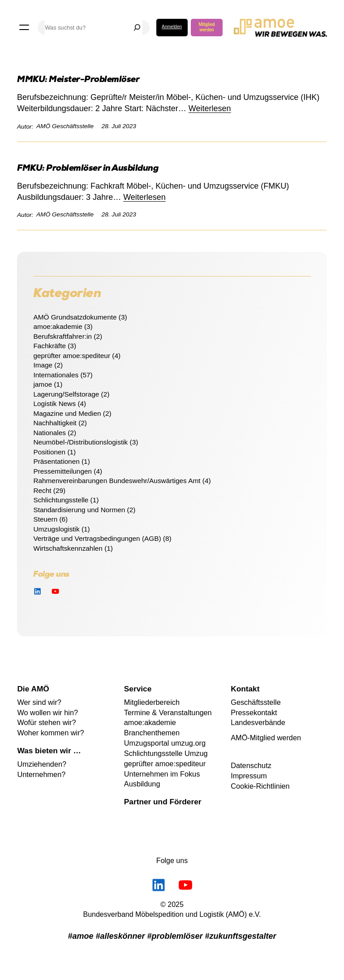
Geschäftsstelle (256, 702)
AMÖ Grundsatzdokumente (75, 317)
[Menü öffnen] (24, 27)
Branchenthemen (152, 733)
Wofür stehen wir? (46, 722)
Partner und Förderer (163, 802)
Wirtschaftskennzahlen (68, 548)
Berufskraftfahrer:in (62, 336)
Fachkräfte (49, 346)
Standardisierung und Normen (79, 510)
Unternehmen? (41, 774)
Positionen (49, 452)
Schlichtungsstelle (61, 500)
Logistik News (54, 404)
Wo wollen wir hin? (47, 712)
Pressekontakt (254, 712)
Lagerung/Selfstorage (66, 394)
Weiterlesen (210, 108)
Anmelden (172, 27)
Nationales (49, 433)
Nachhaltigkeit (55, 423)
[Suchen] (137, 28)
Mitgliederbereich (152, 702)
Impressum (249, 776)
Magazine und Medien (67, 413)
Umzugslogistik (56, 529)
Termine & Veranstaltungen (168, 712)
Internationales (56, 375)
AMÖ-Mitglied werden (266, 738)
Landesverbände (258, 722)
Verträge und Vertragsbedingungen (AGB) (97, 538)
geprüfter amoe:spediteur (72, 356)
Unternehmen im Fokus (162, 774)
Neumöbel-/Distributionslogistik (80, 442)
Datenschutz (251, 765)
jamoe (43, 384)
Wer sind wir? (39, 702)
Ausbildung (142, 784)
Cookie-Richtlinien (260, 786)
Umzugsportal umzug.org (165, 743)
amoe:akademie (58, 326)
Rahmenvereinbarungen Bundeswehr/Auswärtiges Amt (117, 481)
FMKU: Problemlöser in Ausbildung (88, 169)
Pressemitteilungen (62, 471)
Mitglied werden (206, 27)
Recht (42, 490)
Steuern (45, 519)
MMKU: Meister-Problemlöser (78, 80)
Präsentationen (56, 461)
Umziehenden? (42, 764)
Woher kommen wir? (50, 733)
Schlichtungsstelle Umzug (166, 753)
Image (43, 365)
